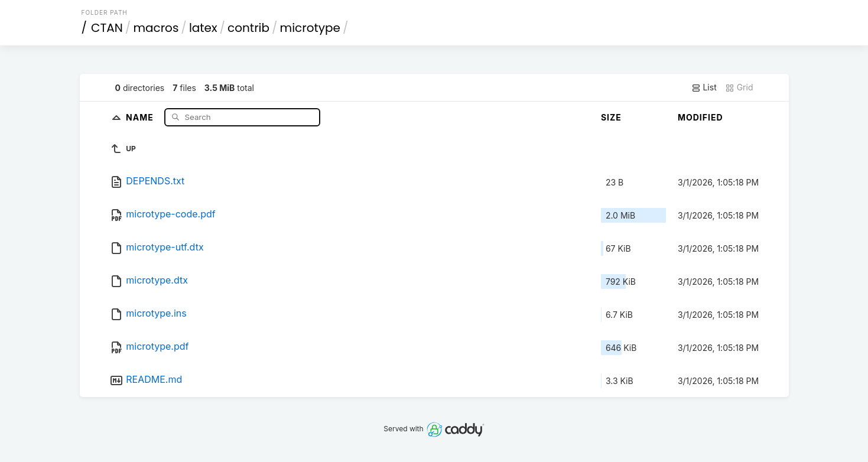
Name (141, 117)
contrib (248, 28)
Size (611, 117)
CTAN (107, 28)
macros (156, 28)
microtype (310, 28)
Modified (700, 117)
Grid (739, 87)
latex (203, 28)
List (704, 87)
